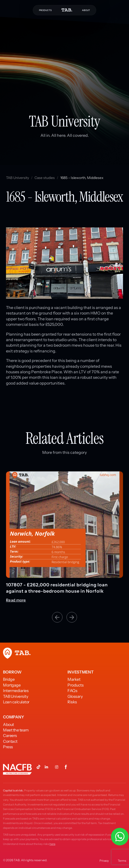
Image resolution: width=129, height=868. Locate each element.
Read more (16, 600)
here (52, 844)
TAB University (17, 178)
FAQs (72, 691)
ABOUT (86, 10)
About (8, 724)
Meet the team (16, 730)
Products (75, 685)
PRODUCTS (45, 10)
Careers (10, 735)
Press (8, 747)
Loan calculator (16, 702)
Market (74, 679)
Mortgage (12, 685)
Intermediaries (16, 691)
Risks (72, 702)
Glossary (75, 696)
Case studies (45, 178)
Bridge (9, 679)
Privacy (104, 861)
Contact (10, 741)
